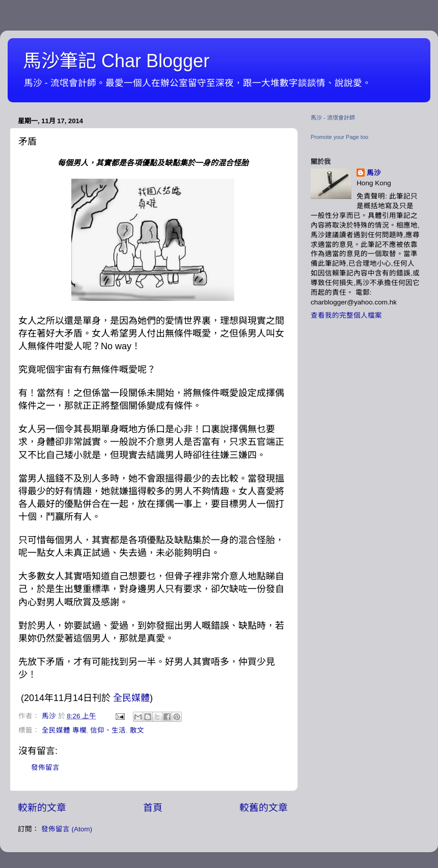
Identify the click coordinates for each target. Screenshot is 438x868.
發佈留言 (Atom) (67, 829)
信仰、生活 (108, 730)
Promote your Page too (339, 137)
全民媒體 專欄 (64, 730)
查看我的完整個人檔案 (346, 315)
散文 (137, 730)
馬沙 (374, 173)
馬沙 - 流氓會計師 (333, 118)
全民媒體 (131, 698)
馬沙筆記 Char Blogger (116, 61)
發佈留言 (45, 767)
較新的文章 (42, 808)
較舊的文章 (264, 808)
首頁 (153, 808)
